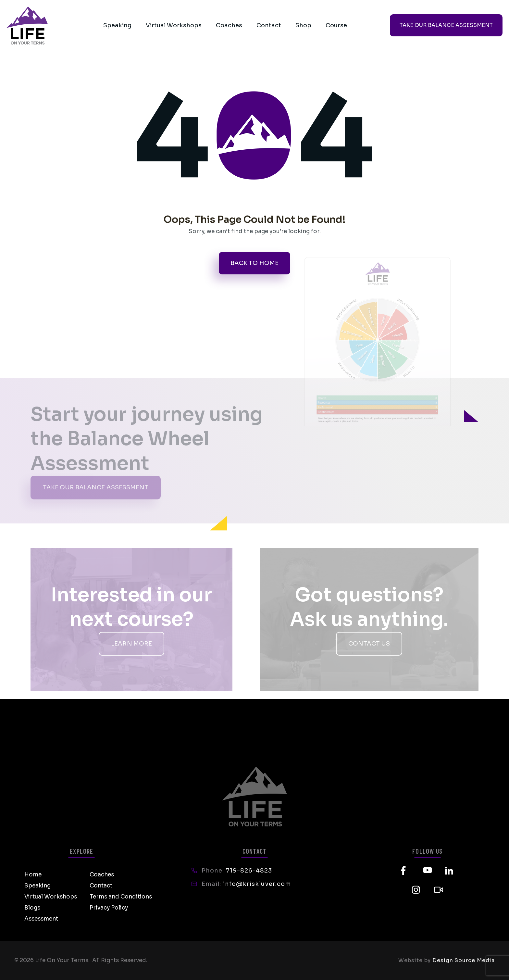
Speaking (117, 25)
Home (33, 875)
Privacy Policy (109, 908)
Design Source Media (464, 960)
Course (336, 25)
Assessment (41, 919)
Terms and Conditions (121, 897)
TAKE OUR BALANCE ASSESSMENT (446, 25)
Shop (303, 25)
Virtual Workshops (174, 25)
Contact (269, 25)
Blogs (32, 908)
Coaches (229, 25)
